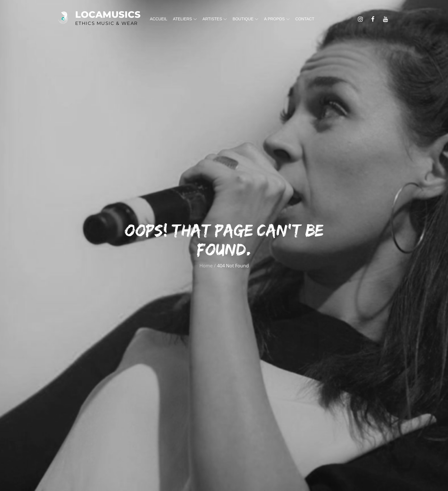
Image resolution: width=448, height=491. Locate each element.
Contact (305, 19)
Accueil (159, 19)
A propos (277, 19)
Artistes (215, 19)
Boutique (245, 19)
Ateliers (185, 19)
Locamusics (108, 14)
